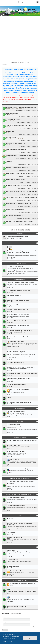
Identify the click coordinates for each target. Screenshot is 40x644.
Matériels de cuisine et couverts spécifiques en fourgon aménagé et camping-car (21, 368)
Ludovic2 (22, 201)
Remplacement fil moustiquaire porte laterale (20, 173)
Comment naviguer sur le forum (20, 580)
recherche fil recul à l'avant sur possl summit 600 (21, 107)
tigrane (22, 165)
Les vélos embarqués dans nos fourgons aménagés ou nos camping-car (19, 331)
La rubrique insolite (13, 566)
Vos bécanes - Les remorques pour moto (19, 402)
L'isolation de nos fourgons (15, 362)
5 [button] (23, 230)
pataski (22, 213)
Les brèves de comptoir (20, 408)
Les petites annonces (13, 424)
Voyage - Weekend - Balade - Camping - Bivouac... (16, 139)
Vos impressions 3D (16, 537)
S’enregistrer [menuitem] (22, 2)
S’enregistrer (16, 614)
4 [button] (21, 230)
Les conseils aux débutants (20, 264)
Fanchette (21, 159)
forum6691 (21, 110)
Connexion (6, 614)
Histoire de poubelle (12, 113)
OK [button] (30, 638)
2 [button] (17, 230)
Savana (22, 189)
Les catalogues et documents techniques (20, 479)
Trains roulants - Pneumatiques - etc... (18, 326)
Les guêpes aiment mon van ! (15, 216)
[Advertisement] (20, 40)
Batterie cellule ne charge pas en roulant (19, 204)
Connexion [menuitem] (31, 2)
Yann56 (22, 207)
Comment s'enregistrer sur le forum (18, 237)
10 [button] (26, 230)
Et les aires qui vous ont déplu (16, 451)
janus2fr (21, 219)
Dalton (22, 116)
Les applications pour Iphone (16, 506)
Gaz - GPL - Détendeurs (14, 295)
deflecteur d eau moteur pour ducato (17, 167)
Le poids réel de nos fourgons (16, 351)
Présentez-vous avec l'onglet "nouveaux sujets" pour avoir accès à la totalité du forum (21, 252)
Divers (8, 163)
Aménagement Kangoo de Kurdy (16, 149)
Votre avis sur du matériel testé (20, 389)
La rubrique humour (10, 133)
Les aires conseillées (13, 445)
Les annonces (20, 421)
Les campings (14, 459)
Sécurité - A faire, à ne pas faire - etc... (14, 121)
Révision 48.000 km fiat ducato (16, 180)
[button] (12, 230)
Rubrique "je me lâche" (13, 115)
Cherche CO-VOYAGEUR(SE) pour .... (21, 469)
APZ (22, 225)
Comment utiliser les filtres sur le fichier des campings (20, 601)
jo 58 (23, 134)
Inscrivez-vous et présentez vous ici (20, 243)
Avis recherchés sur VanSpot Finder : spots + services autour (22, 155)
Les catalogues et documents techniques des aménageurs (21, 483)
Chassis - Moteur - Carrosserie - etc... (14, 175)
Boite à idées (11, 550)
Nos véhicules (11, 533)
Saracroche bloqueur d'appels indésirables (19, 125)
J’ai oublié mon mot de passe (9, 627)
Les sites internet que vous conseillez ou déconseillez (19, 524)
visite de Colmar (11, 137)
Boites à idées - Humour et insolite (20, 547)
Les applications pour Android (12, 157)
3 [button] (19, 230)
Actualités (8, 127)
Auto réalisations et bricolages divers (14, 211)
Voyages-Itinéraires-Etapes (20, 437)
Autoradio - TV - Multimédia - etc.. (17, 321)
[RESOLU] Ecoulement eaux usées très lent (19, 222)
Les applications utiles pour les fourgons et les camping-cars (20, 494)
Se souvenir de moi (29, 627)
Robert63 (21, 171)
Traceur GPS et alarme (13, 119)
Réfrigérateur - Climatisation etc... (17, 305)
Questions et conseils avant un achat (18, 337)
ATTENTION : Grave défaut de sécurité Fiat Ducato (21, 198)
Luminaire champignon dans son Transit (19, 186)
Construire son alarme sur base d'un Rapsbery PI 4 (22, 192)
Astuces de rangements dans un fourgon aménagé (22, 373)
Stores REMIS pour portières (15, 210)
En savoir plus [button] (7, 641)
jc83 (23, 128)
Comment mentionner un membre (17, 606)
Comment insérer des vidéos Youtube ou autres (21, 592)
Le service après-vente (11, 181)
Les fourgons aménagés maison (13, 151)
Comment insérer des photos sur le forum (22, 584)
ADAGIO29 (21, 122)
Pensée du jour (11, 131)
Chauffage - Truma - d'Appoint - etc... (18, 300)
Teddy (22, 140)
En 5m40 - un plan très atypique (16, 143)
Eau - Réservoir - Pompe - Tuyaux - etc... (14, 223)
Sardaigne (9, 161)
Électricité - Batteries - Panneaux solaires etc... (15, 109)
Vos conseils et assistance (20, 279)
